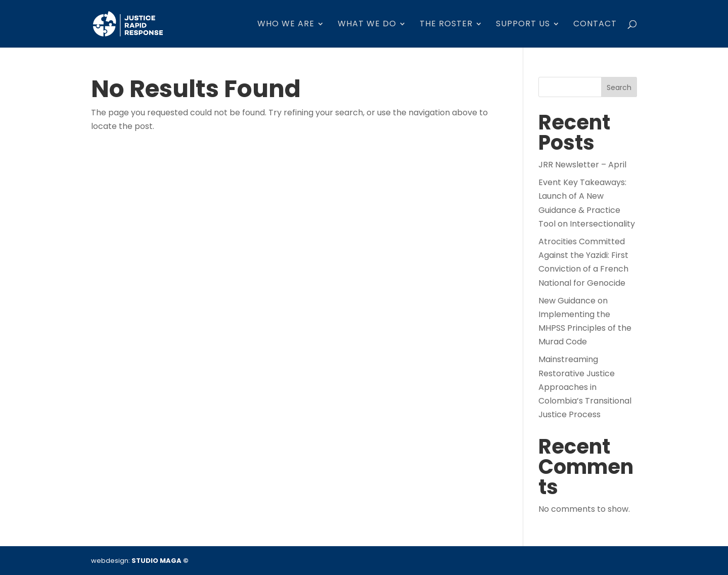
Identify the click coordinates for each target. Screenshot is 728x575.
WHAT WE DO (367, 25)
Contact (595, 25)
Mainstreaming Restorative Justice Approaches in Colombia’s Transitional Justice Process (585, 387)
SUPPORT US (523, 25)
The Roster (446, 25)
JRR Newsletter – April (582, 165)
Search (619, 87)
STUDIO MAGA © (160, 561)
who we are (286, 25)
